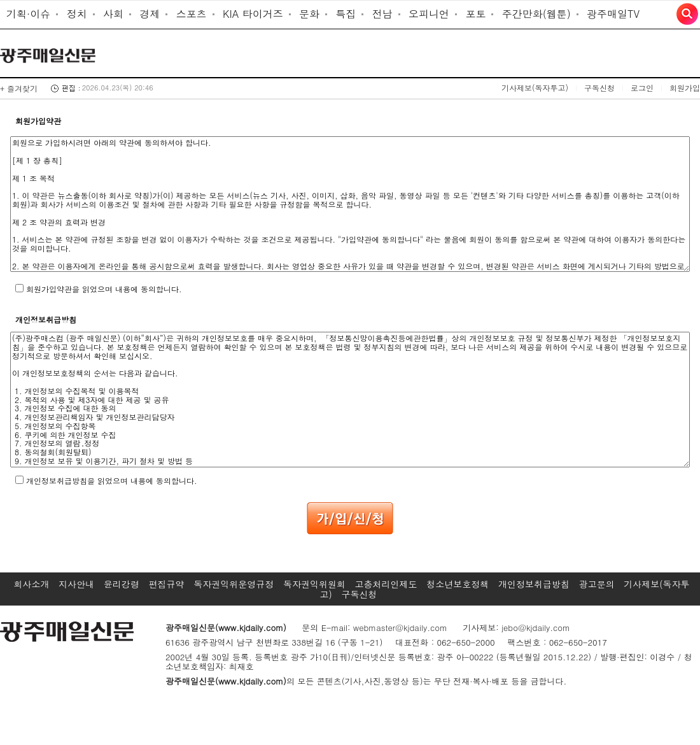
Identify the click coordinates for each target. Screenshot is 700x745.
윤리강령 (122, 584)
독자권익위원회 (314, 584)
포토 (475, 14)
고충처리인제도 (386, 584)
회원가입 (685, 88)
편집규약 (167, 584)
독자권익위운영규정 (234, 584)
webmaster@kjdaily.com (400, 628)
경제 (150, 14)
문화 (309, 14)
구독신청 (599, 88)
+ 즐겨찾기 (19, 88)
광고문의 (597, 584)
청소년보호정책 (458, 584)
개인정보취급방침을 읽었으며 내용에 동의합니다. (112, 480)
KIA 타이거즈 (253, 14)
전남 (382, 14)
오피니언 (429, 14)
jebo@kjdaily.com (536, 628)
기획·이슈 (28, 14)
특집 (346, 14)
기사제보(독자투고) (535, 88)
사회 (113, 14)
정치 (77, 14)
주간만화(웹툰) (536, 14)
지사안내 (76, 584)
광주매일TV (613, 14)
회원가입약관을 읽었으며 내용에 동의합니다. (104, 289)
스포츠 (192, 14)
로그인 (642, 88)
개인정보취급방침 (534, 584)
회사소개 (31, 584)
